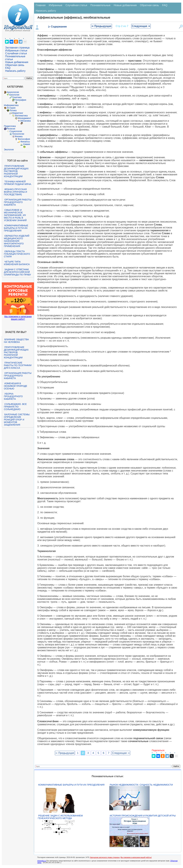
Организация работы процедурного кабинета (18, 202)
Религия (11, 129)
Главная (41, 5)
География (20, 100)
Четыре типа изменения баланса (17, 263)
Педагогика (10, 126)
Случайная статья (16, 53)
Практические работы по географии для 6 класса (18, 365)
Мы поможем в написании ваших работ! (18, 318)
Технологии (18, 134)
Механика (25, 121)
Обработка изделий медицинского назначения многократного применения (17, 241)
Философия (24, 139)
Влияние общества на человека (16, 341)
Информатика (11, 105)
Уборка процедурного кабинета (13, 396)
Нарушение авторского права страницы (105, 857)
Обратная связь (15, 65)
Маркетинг (18, 113)
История (11, 108)
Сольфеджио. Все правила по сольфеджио (15, 407)
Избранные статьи (16, 51)
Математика (21, 116)
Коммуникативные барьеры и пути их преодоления (16, 228)
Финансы (25, 142)
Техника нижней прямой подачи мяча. (18, 183)
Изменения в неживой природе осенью (15, 386)
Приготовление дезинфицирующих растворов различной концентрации (16, 171)
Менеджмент (24, 118)
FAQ (8, 68)
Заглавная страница (17, 48)
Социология (16, 131)
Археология (13, 92)
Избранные (56, 5)
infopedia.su (42, 861)
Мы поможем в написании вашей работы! (136, 857)
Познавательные (100, 5)
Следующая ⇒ (141, 26)
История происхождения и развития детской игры (143, 816)
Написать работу (15, 71)
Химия (26, 144)
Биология (14, 95)
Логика (13, 110)
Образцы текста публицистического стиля (17, 254)
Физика (19, 136)
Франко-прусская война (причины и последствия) (15, 192)
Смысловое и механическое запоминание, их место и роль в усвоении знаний (15, 215)
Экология (9, 150)
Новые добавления (17, 62)
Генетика (17, 97)
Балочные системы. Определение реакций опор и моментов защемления (17, 420)
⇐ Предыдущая (101, 26)
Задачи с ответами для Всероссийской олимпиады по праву (17, 272)
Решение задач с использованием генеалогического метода (60, 817)
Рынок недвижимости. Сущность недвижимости (141, 785)
